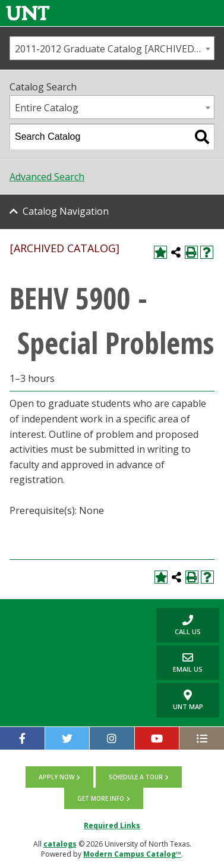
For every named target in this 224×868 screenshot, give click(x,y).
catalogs (60, 844)
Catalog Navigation (66, 211)
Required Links (112, 825)
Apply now (56, 777)
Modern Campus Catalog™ (132, 854)
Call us (179, 625)
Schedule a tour (136, 777)
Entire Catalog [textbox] (47, 108)
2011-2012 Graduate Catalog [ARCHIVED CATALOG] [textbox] (114, 49)
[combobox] (112, 48)
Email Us (179, 662)
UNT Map (188, 700)
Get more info (101, 798)
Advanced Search (47, 177)
